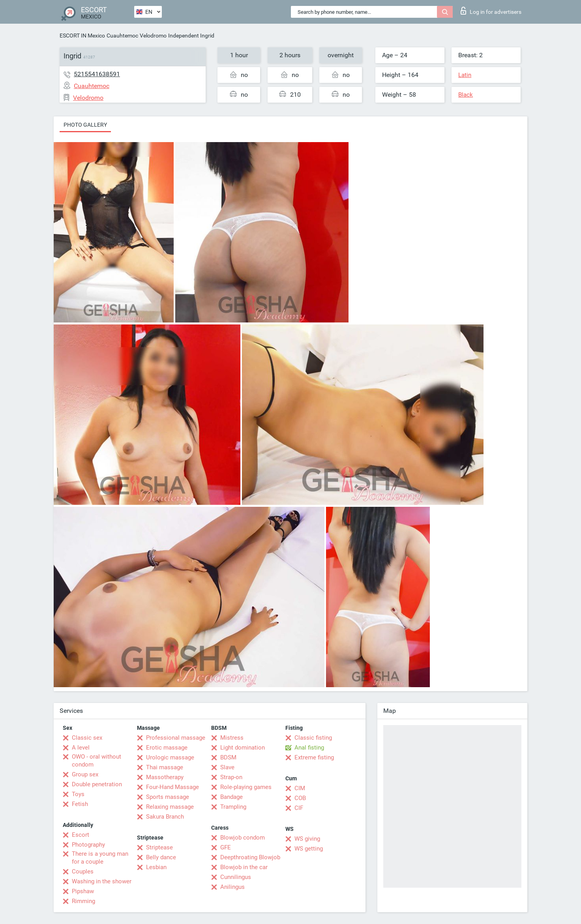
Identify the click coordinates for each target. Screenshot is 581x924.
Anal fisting (309, 748)
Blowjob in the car (244, 867)
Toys (78, 794)
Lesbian (156, 867)
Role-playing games (246, 787)
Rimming (83, 901)
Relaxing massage (170, 807)
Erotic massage (167, 748)
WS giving (307, 839)
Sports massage (168, 797)
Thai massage (165, 767)
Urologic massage (170, 757)
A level (81, 748)
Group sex (85, 774)
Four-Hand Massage (172, 787)
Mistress (232, 738)
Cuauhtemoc (122, 36)
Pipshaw (83, 891)
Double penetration (97, 784)
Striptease (159, 847)
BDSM (228, 757)
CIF (299, 808)
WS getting (309, 849)
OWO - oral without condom (97, 761)
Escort (81, 835)
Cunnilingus (236, 877)
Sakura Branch (165, 817)
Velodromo (153, 36)
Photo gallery (85, 125)
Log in (491, 11)
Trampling (233, 807)
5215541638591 (97, 74)
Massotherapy (165, 777)
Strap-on (231, 777)
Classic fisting (313, 738)
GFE (226, 847)
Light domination (243, 748)
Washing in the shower (102, 881)
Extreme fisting (314, 757)
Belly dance (161, 857)
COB (300, 798)
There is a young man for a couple (100, 858)
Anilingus (232, 887)
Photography (88, 845)
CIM (300, 788)
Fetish (80, 804)
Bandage (231, 797)
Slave (227, 767)
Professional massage (176, 738)
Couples (83, 872)
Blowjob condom (243, 838)
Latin (465, 75)
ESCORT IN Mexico (82, 36)
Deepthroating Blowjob (250, 857)
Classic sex (87, 738)
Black (466, 95)
